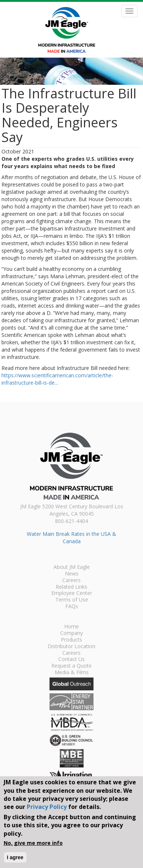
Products (71, 640)
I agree (15, 857)
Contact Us (71, 660)
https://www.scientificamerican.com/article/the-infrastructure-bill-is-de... (57, 379)
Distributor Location (71, 647)
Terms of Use (72, 600)
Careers (71, 581)
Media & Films (72, 673)
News (72, 574)
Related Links (71, 587)
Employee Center (72, 593)
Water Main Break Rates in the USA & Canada (71, 537)
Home (71, 627)
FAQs (72, 607)
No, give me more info (33, 843)
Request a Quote (71, 666)
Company (71, 633)
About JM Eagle (72, 567)
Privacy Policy (47, 807)
